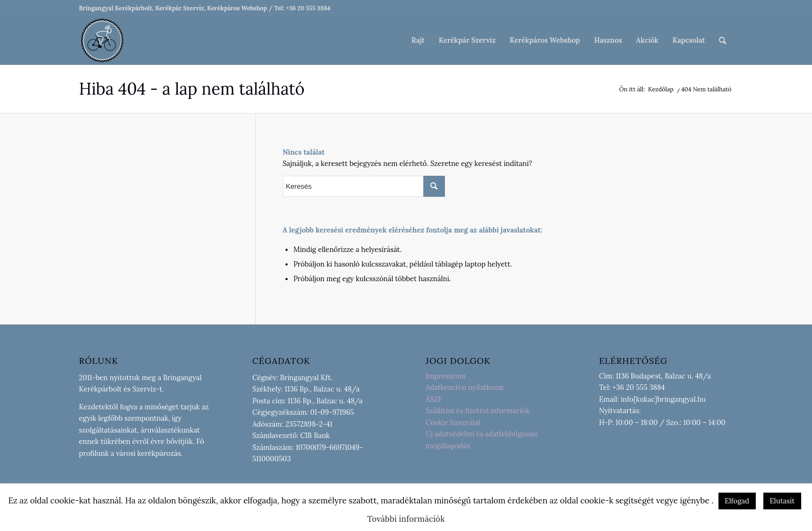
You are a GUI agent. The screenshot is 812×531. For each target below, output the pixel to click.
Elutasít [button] (782, 501)
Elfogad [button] (737, 501)
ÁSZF (434, 399)
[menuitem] (418, 41)
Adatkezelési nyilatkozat (465, 387)
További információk (406, 519)
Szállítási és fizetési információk (477, 411)
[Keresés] (723, 41)
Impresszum (445, 376)
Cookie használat (453, 423)
